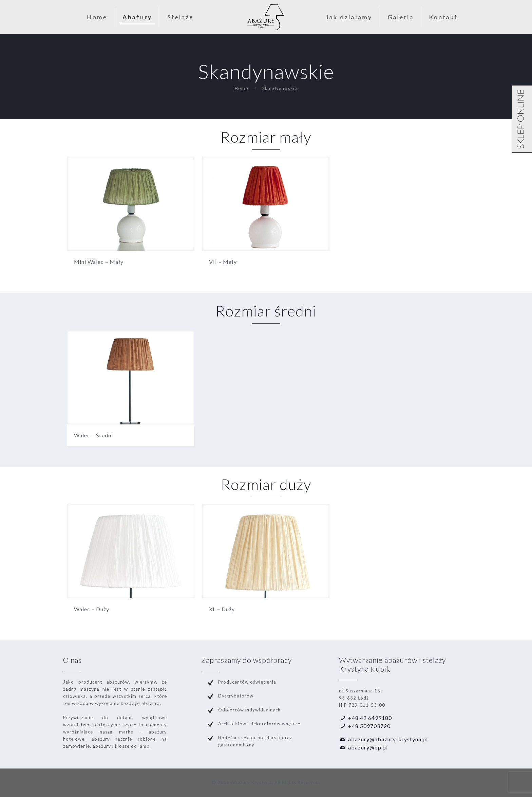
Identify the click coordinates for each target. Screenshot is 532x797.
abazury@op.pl (368, 747)
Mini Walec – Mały (99, 262)
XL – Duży (222, 609)
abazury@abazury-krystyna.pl (388, 739)
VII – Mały (223, 262)
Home (241, 88)
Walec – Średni (93, 435)
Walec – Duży (92, 609)
